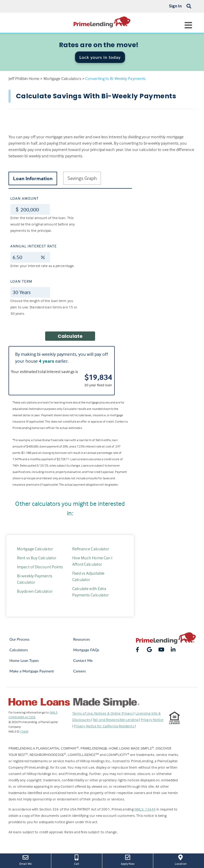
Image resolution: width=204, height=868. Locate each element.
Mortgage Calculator (35, 549)
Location (181, 860)
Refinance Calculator (91, 549)
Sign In (175, 6)
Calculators (19, 650)
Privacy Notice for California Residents (104, 726)
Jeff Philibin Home (24, 78)
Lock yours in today (100, 57)
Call (77, 860)
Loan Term (21, 281)
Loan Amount (25, 198)
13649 (24, 731)
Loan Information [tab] (33, 178)
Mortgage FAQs (86, 650)
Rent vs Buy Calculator (37, 558)
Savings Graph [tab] (82, 178)
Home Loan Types (24, 660)
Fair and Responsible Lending (116, 719)
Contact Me (83, 660)
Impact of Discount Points (40, 567)
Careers (80, 671)
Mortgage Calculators (62, 78)
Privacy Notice (152, 719)
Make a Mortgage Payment (32, 671)
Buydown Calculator (35, 591)
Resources (82, 639)
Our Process (20, 639)
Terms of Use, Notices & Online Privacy (103, 713)
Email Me (25, 860)
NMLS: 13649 (145, 809)
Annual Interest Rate (34, 246)
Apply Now (128, 860)
